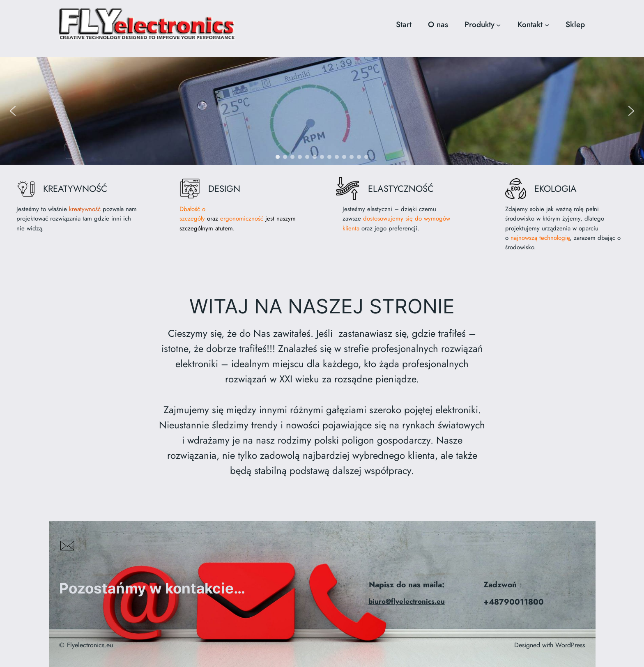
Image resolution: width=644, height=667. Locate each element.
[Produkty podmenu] (498, 24)
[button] (13, 111)
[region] (322, 111)
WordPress (570, 645)
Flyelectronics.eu (90, 645)
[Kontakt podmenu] (547, 24)
